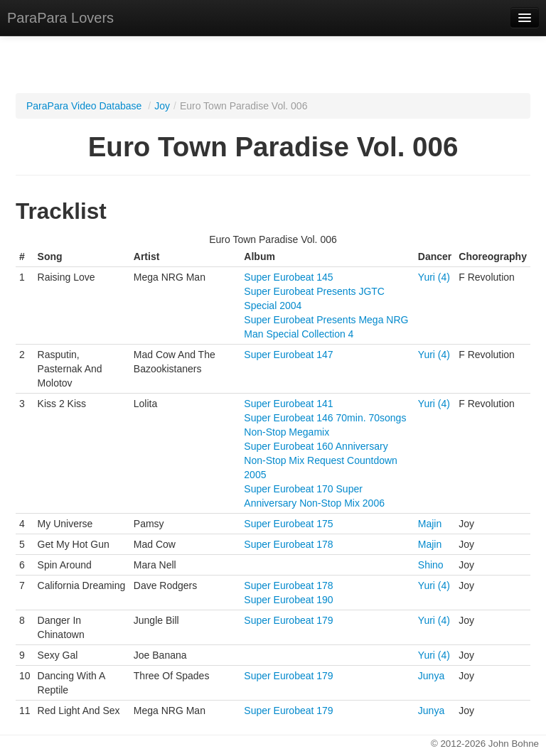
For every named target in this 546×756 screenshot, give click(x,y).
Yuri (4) (434, 277)
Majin (430, 524)
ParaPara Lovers (60, 18)
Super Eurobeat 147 (288, 355)
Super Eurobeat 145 (288, 277)
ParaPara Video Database (84, 106)
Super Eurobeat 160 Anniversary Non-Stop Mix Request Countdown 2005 (321, 460)
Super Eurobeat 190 (288, 600)
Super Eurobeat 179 (288, 620)
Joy (162, 106)
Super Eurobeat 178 (288, 544)
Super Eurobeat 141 (288, 404)
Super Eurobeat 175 (288, 524)
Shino (431, 565)
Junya (431, 676)
